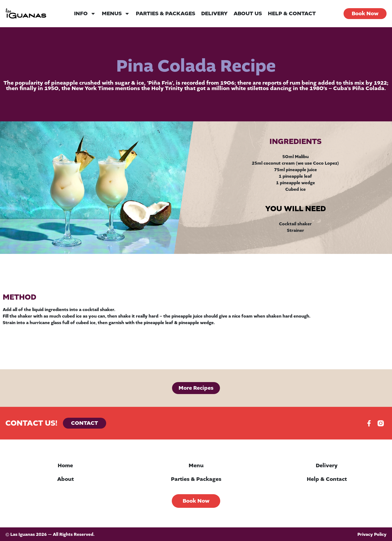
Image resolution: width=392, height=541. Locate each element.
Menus (116, 14)
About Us (248, 14)
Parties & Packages (166, 14)
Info (85, 14)
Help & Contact (292, 14)
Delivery (214, 14)
